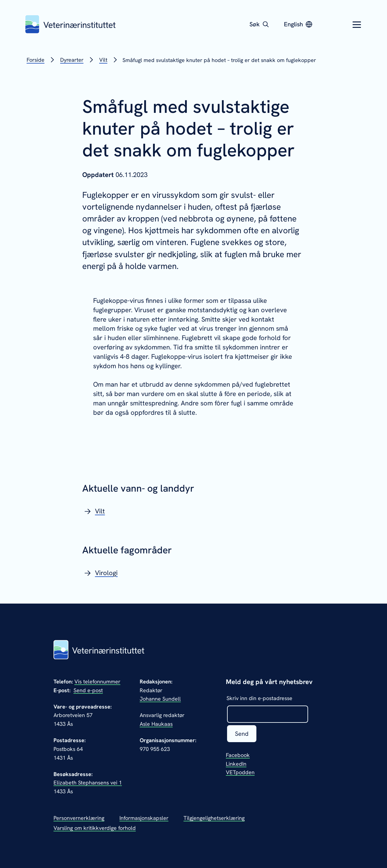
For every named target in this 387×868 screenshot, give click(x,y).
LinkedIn (236, 764)
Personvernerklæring (79, 818)
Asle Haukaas (156, 724)
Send (242, 734)
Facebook (238, 755)
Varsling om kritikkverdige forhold (95, 828)
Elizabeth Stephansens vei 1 (88, 783)
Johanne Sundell (160, 699)
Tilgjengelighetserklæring (214, 818)
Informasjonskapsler (144, 818)
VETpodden (240, 772)
